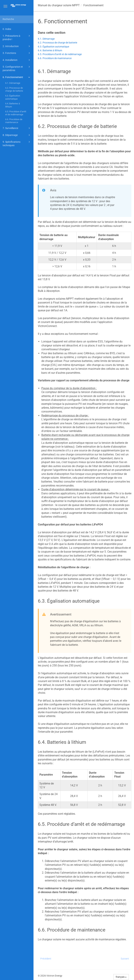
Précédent (46, 959)
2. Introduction (17, 46)
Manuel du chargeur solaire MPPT (59, 5)
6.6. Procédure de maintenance (14, 121)
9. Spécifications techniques (17, 143)
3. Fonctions (17, 53)
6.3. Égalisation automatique (13, 97)
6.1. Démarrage (13, 83)
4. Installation (17, 60)
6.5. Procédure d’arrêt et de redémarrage (16, 113)
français (121, 977)
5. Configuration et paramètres (17, 68)
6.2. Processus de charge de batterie (14, 89)
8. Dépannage (17, 135)
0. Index (7, 29)
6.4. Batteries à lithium (13, 105)
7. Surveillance (17, 128)
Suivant (125, 959)
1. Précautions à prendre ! (17, 37)
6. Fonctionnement (17, 77)
